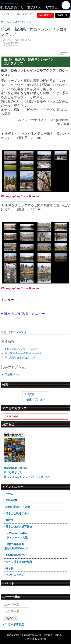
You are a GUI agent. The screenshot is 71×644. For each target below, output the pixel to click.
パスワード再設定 (13, 625)
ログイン (11, 618)
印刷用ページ (13, 374)
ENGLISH (62, 15)
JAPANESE (45, 15)
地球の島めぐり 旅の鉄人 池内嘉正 (29, 7)
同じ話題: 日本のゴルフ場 (20, 358)
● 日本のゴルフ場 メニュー (22, 349)
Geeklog (42, 639)
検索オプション (36, 400)
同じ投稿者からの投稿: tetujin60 (23, 353)
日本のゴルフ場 (17, 332)
